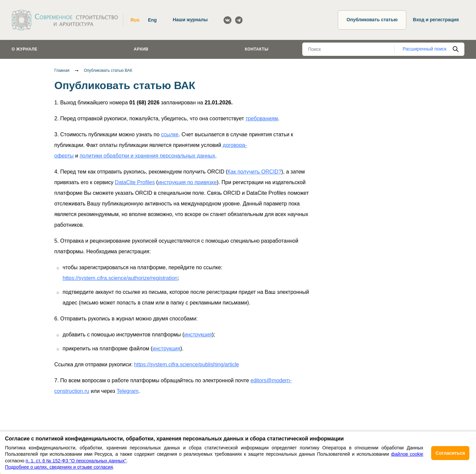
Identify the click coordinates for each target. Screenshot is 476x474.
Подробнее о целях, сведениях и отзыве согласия (59, 467)
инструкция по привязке (188, 182)
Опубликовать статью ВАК (108, 70)
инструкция (198, 335)
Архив (141, 49)
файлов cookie (407, 454)
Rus (135, 20)
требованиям (262, 118)
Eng (152, 20)
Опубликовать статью (372, 20)
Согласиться (450, 453)
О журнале (25, 49)
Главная (62, 70)
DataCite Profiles (135, 182)
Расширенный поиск (425, 49)
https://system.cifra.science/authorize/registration (120, 278)
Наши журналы (190, 20)
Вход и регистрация (436, 20)
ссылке (170, 134)
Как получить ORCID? (254, 172)
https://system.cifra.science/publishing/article (187, 364)
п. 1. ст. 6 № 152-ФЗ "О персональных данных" (76, 461)
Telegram (128, 391)
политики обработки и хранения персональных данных (147, 156)
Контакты (257, 49)
